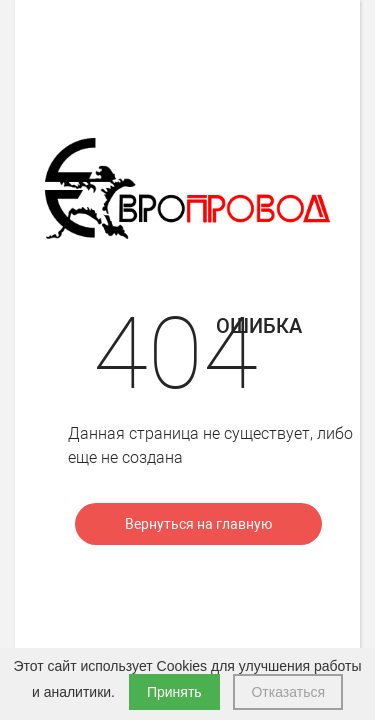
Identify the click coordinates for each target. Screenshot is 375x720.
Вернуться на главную (198, 524)
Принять (174, 692)
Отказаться (288, 692)
